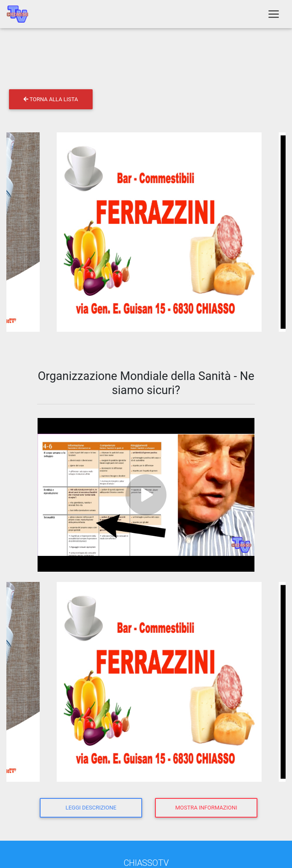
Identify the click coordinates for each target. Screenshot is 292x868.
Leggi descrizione (91, 808)
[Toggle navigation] (274, 16)
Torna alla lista (51, 99)
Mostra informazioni (206, 808)
